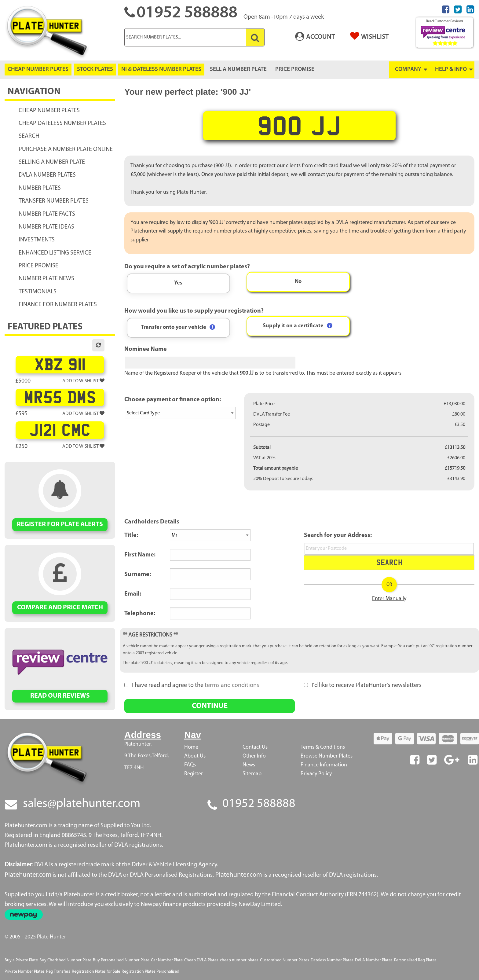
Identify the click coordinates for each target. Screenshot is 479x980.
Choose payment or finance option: (173, 400)
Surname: (138, 574)
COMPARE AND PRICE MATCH (60, 608)
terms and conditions (232, 685)
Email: (133, 594)
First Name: (140, 555)
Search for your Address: (338, 535)
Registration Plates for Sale (96, 972)
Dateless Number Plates (332, 960)
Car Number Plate (167, 960)
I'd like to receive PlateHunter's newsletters (363, 685)
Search (389, 562)
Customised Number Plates (285, 960)
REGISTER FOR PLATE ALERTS (60, 525)
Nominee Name (146, 349)
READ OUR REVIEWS (60, 696)
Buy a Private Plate (21, 960)
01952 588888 (259, 804)
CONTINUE (210, 706)
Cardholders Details (152, 522)
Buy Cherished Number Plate (65, 960)
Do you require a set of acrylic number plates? (187, 267)
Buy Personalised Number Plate (121, 960)
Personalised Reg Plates (415, 960)
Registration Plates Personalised (150, 972)
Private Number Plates (25, 972)
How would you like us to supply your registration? (194, 311)
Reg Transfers (58, 972)
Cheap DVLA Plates (201, 960)
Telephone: (140, 614)
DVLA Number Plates (374, 960)
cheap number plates (239, 960)
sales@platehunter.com (82, 804)
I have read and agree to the (192, 685)
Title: (131, 535)
